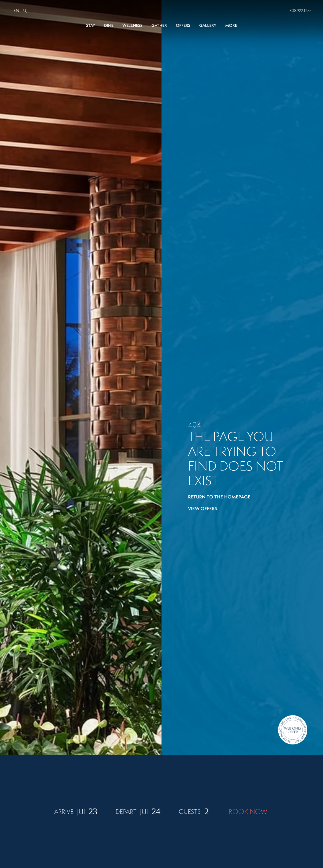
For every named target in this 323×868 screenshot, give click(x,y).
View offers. (203, 508)
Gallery (208, 25)
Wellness (132, 25)
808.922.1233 (301, 10)
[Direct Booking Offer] (293, 730)
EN (16, 10)
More (231, 25)
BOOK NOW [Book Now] (248, 845)
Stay (91, 25)
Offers (183, 25)
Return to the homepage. (220, 497)
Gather (159, 25)
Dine (109, 25)
